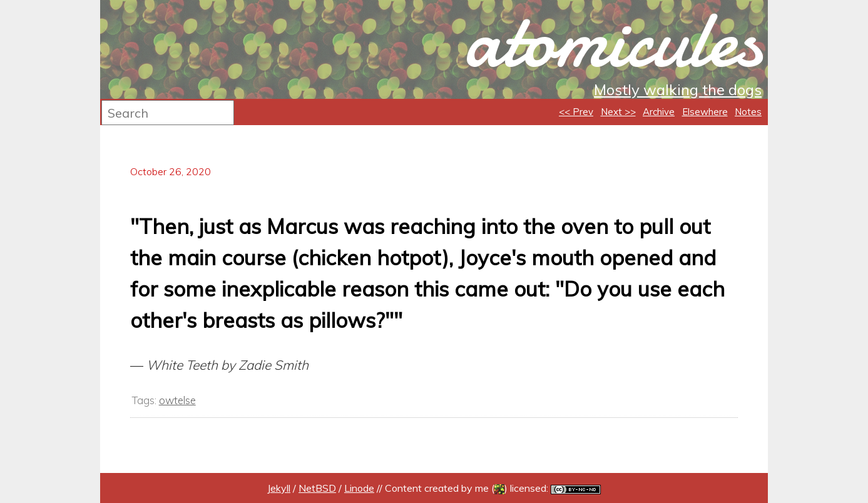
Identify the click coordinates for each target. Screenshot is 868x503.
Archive (659, 112)
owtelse (177, 400)
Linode (359, 488)
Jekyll (279, 488)
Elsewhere (705, 112)
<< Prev (576, 112)
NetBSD (317, 488)
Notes (748, 112)
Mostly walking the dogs (678, 89)
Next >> (618, 112)
